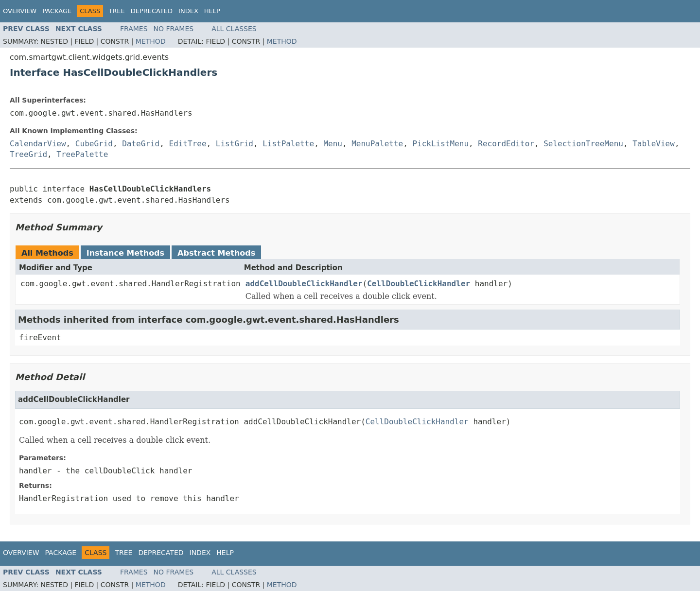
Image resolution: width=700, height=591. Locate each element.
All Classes (234, 29)
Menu (333, 144)
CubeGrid (94, 144)
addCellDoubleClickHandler (304, 284)
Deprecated (152, 11)
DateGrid (141, 144)
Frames (134, 29)
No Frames (174, 29)
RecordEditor (506, 144)
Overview (20, 11)
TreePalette (82, 154)
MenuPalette (377, 144)
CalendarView (38, 144)
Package (57, 11)
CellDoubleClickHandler (419, 284)
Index (188, 11)
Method (151, 41)
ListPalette (288, 144)
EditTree (188, 144)
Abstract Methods (216, 253)
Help (212, 11)
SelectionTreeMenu (583, 144)
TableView (654, 144)
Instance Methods (125, 253)
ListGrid (235, 144)
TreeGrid (28, 154)
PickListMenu (440, 144)
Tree (116, 11)
